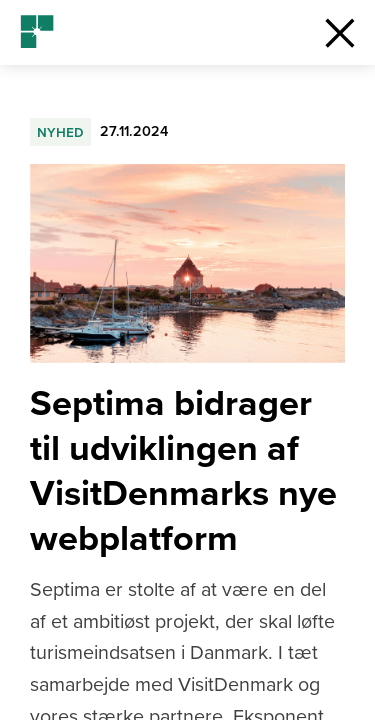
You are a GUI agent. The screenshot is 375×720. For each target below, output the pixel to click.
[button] (340, 32)
